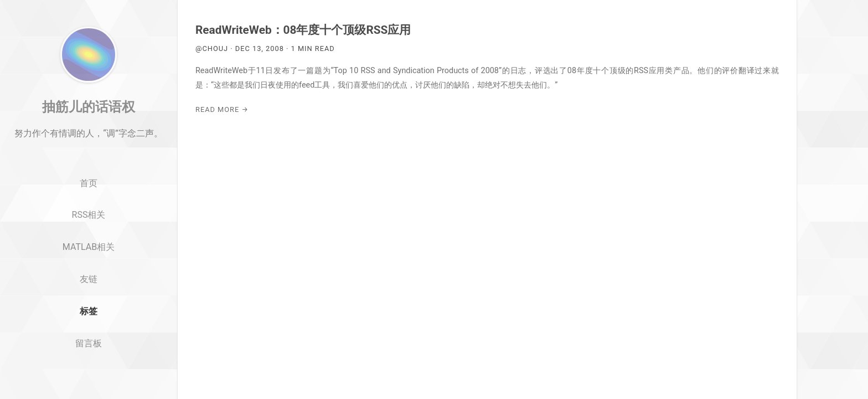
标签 (89, 339)
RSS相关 (89, 243)
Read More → (222, 109)
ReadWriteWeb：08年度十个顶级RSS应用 (303, 30)
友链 (89, 307)
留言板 (89, 372)
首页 (89, 211)
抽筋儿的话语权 (89, 135)
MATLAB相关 (89, 275)
